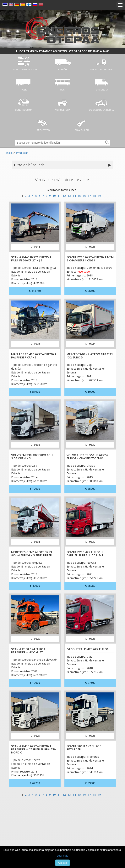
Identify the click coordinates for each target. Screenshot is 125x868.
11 (59, 196)
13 (69, 196)
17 (89, 196)
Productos (22, 153)
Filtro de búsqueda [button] (62, 165)
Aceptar (62, 863)
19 (99, 196)
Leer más (62, 856)
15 (79, 196)
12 (64, 196)
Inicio (9, 153)
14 (74, 196)
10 (54, 196)
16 (84, 196)
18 (94, 196)
